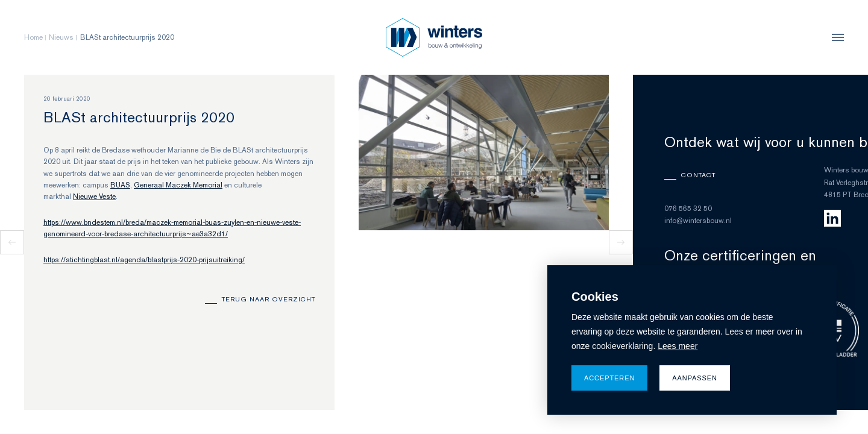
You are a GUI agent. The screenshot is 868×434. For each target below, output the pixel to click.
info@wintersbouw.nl (698, 221)
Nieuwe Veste (94, 197)
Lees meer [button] (678, 346)
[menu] (835, 37)
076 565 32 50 (688, 209)
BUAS (120, 185)
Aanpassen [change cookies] (695, 378)
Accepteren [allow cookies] (609, 378)
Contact (698, 175)
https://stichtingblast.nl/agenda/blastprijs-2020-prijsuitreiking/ (144, 260)
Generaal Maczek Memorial (178, 185)
